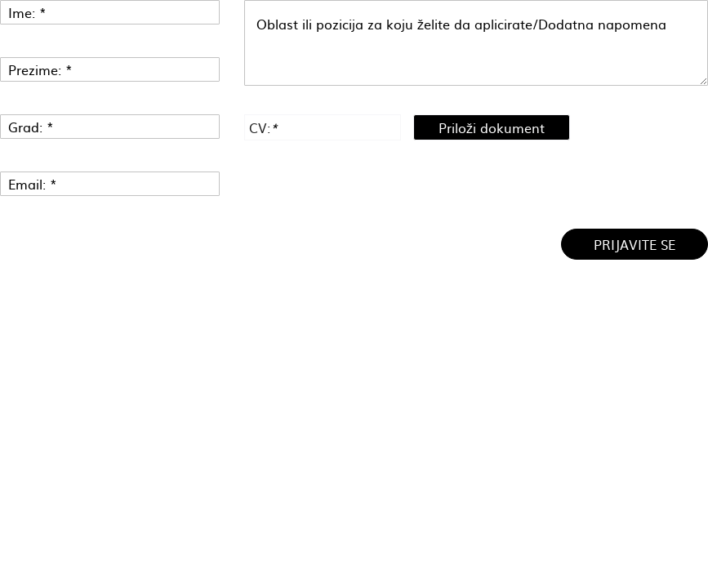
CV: (263, 127)
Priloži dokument (492, 127)
